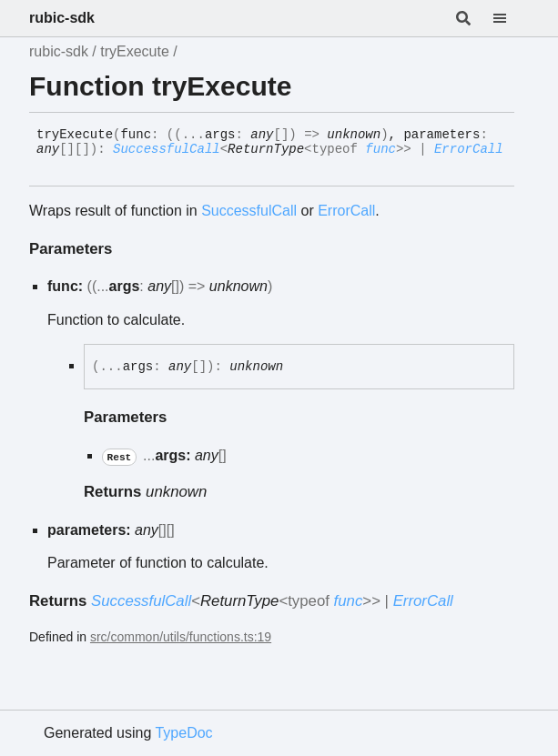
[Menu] (511, 18)
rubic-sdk (62, 18)
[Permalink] (50, 165)
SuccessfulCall (167, 149)
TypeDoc (183, 733)
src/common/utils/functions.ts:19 (181, 637)
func (380, 149)
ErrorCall (469, 149)
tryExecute (135, 51)
